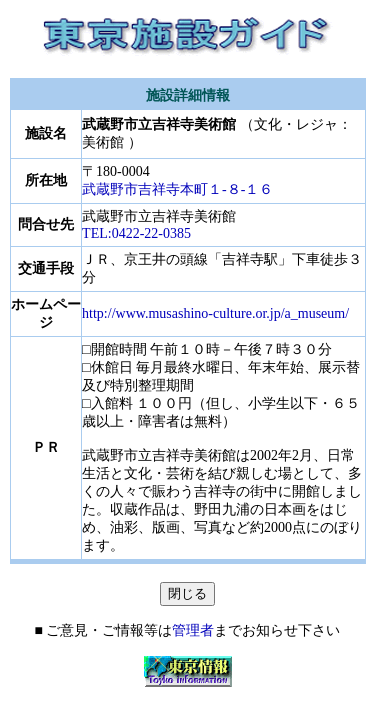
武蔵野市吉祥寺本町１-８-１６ (177, 189)
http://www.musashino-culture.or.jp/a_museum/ (215, 313)
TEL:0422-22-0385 (136, 233)
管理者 (193, 630)
